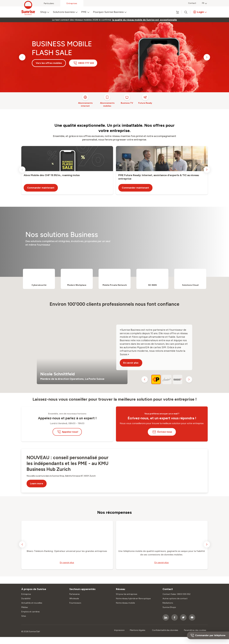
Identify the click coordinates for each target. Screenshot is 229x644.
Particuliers (49, 3)
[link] (145, 20)
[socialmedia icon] (166, 617)
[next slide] (207, 57)
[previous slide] (22, 57)
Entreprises (72, 3)
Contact (192, 3)
